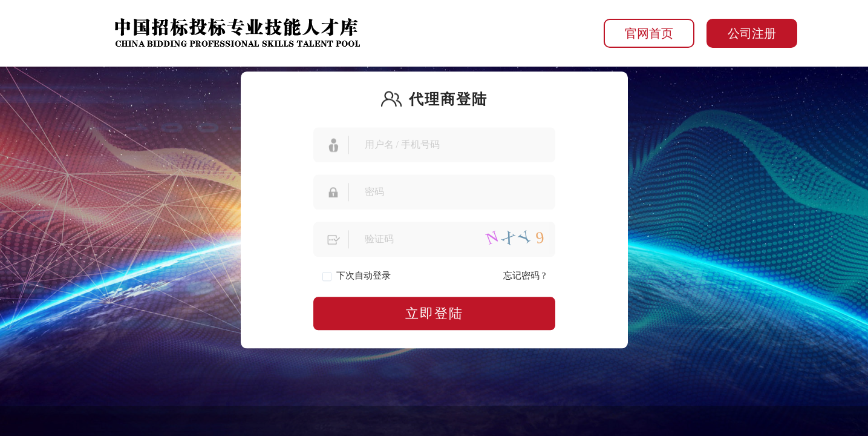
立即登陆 (434, 313)
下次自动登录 (357, 276)
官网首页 (649, 33)
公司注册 (752, 33)
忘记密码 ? (524, 276)
